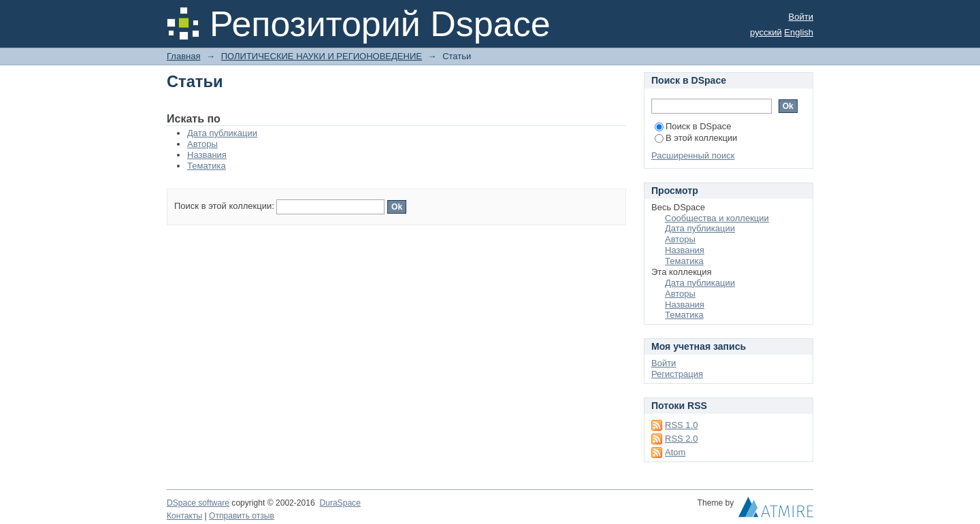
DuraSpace (340, 503)
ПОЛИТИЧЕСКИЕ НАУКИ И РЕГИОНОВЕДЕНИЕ (322, 56)
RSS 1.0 (681, 425)
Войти (801, 17)
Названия (207, 155)
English (799, 32)
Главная (183, 56)
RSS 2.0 (681, 439)
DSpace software (198, 503)
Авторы (202, 144)
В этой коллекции (696, 138)
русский (766, 32)
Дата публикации (222, 133)
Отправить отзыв (242, 516)
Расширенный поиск (693, 155)
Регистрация (677, 374)
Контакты (184, 516)
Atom (675, 452)
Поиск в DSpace (693, 126)
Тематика (207, 166)
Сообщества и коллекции (717, 218)
